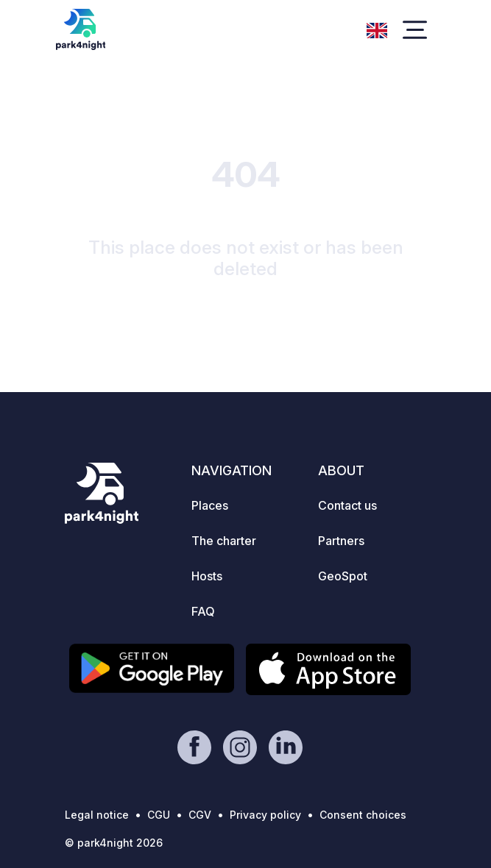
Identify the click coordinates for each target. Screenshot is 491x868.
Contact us (347, 505)
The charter (224, 541)
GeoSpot (343, 576)
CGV (200, 815)
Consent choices (363, 815)
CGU (159, 815)
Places (210, 505)
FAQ (203, 611)
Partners (341, 541)
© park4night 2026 (114, 843)
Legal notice (97, 815)
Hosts (207, 576)
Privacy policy (265, 815)
